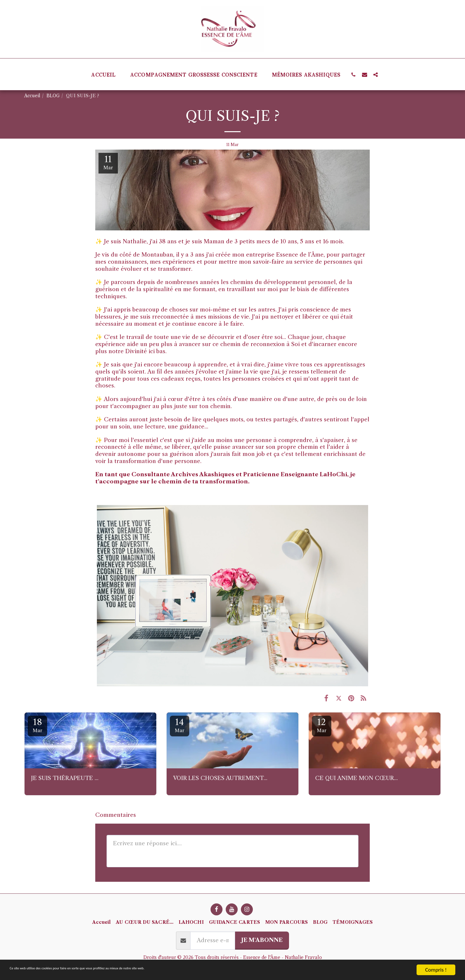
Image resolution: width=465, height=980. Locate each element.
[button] (354, 74)
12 (322, 725)
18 (37, 725)
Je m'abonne (262, 940)
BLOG (53, 96)
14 (180, 725)
